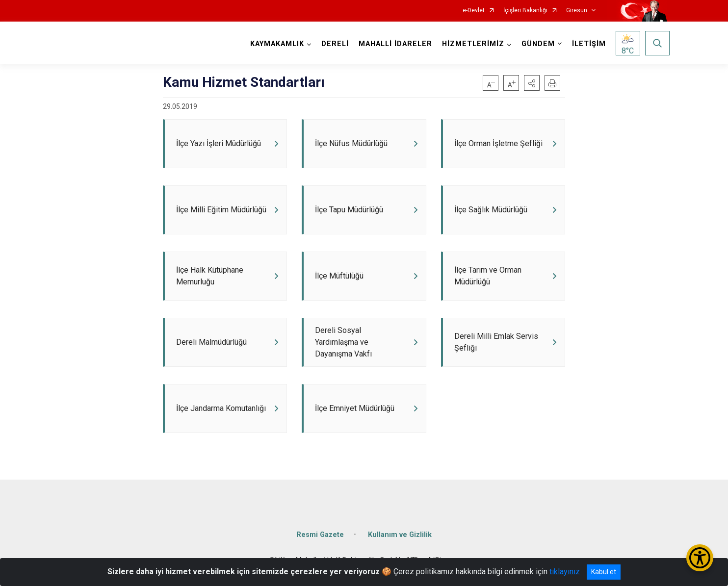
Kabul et (604, 572)
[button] (532, 83)
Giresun (577, 11)
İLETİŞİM (589, 44)
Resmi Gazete (320, 535)
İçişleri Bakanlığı (525, 11)
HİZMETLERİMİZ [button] (473, 44)
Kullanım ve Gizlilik (400, 535)
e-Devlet (474, 11)
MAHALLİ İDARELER (395, 44)
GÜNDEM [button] (538, 44)
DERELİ (335, 44)
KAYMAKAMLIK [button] (277, 44)
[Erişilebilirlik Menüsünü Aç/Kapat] (700, 558)
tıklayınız (565, 572)
